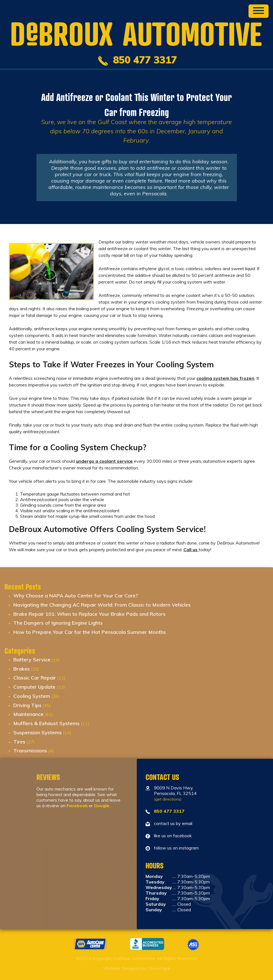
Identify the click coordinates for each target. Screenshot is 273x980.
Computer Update (34, 687)
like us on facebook (173, 836)
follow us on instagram (176, 848)
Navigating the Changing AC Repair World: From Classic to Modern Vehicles (102, 605)
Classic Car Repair (35, 678)
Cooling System (32, 696)
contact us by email (173, 823)
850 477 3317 (169, 811)
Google (102, 806)
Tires (19, 742)
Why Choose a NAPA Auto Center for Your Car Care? (76, 596)
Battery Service (32, 660)
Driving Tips (27, 705)
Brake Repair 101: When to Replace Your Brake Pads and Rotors (89, 614)
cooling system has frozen (225, 378)
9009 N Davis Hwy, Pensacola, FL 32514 (175, 793)
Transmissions (30, 751)
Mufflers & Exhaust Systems (46, 723)
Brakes (22, 669)
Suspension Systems (38, 732)
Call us (191, 550)
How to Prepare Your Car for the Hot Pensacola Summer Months (90, 632)
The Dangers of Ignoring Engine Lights (58, 623)
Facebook (77, 806)
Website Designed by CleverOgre (137, 968)
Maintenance (28, 714)
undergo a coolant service (104, 461)
